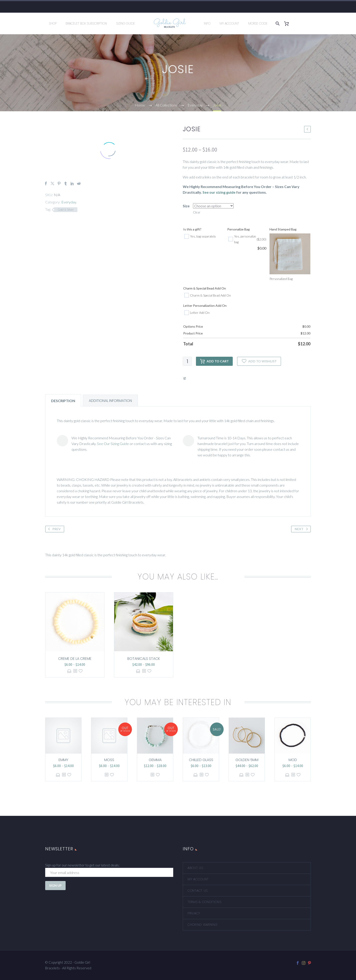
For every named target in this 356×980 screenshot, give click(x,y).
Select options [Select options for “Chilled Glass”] (196, 775)
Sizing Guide (125, 23)
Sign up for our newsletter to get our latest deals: (82, 865)
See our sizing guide (219, 192)
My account (198, 879)
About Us (195, 868)
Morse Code (258, 23)
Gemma (155, 760)
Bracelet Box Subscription (86, 23)
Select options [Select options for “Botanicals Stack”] (138, 671)
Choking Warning (203, 925)
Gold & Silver (66, 210)
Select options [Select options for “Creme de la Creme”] (69, 671)
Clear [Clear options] (197, 212)
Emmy (63, 760)
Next (302, 529)
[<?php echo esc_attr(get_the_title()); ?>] (75, 671)
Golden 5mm (247, 760)
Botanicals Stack (144, 659)
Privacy (194, 913)
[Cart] (288, 24)
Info (207, 23)
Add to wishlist (259, 361)
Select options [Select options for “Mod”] (287, 775)
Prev (53, 529)
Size (186, 206)
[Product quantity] (187, 361)
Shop (53, 23)
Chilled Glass (201, 760)
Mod (293, 760)
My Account (229, 23)
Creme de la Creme (75, 659)
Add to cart (214, 361)
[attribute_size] (213, 206)
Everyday (69, 202)
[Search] (277, 24)
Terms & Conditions (205, 902)
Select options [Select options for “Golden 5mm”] (241, 775)
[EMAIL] (109, 872)
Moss (109, 760)
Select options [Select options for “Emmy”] (58, 775)
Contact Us (198, 891)
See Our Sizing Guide (113, 444)
